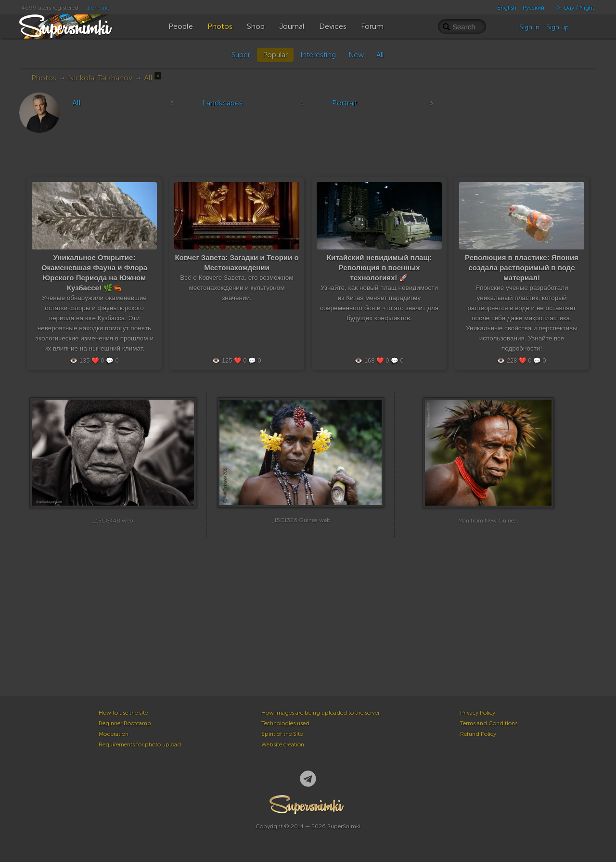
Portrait (345, 103)
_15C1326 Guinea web (301, 527)
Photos (44, 78)
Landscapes (222, 103)
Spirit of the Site (282, 734)
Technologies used (285, 723)
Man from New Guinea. (488, 527)
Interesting (318, 55)
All (380, 55)
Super (241, 55)
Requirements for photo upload (140, 744)
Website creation (283, 744)
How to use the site (123, 713)
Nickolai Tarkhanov (100, 78)
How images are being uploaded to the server (321, 713)
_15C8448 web (113, 527)
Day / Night (572, 8)
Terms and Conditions (489, 723)
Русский (533, 8)
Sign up (558, 27)
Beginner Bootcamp (125, 723)
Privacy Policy (478, 713)
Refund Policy (478, 734)
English (507, 8)
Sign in (529, 27)
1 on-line (98, 8)
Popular (275, 55)
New (356, 55)
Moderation (114, 734)
